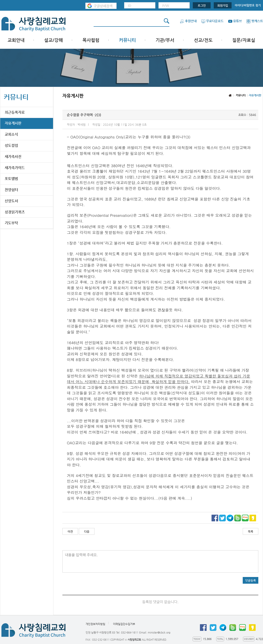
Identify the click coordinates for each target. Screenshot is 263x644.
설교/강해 (53, 40)
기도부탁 (11, 223)
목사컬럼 (91, 40)
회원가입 (223, 5)
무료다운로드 (212, 21)
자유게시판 (13, 123)
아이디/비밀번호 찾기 (248, 5)
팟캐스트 (255, 21)
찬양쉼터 (11, 190)
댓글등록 (251, 580)
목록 (251, 531)
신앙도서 (11, 201)
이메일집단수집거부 (124, 624)
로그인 (202, 5)
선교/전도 (203, 40)
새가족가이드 (15, 168)
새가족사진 (13, 157)
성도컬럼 (11, 145)
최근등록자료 (15, 112)
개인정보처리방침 (95, 624)
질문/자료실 (244, 40)
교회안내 (16, 40)
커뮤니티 (127, 40)
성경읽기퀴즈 (15, 212)
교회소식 (11, 134)
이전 (70, 531)
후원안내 (188, 21)
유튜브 (235, 21)
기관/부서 (165, 40)
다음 (87, 531)
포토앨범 (11, 179)
